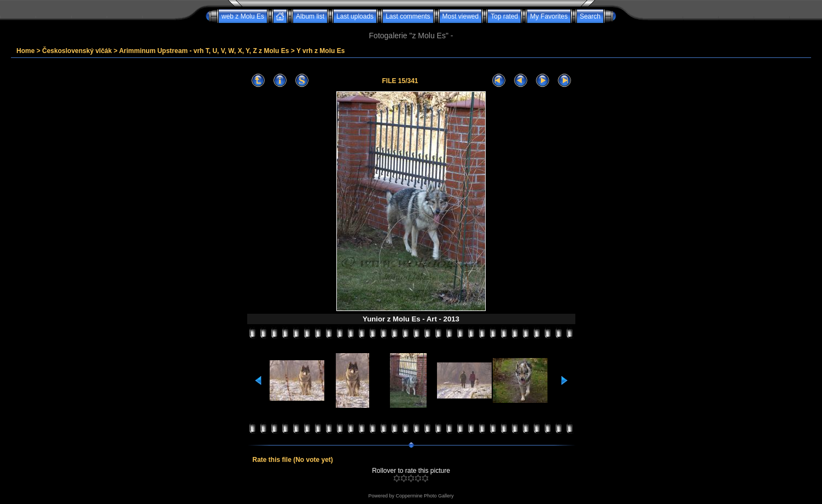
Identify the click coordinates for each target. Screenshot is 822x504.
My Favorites (549, 16)
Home (25, 51)
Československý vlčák (77, 51)
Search (590, 16)
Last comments (408, 16)
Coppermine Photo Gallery (424, 496)
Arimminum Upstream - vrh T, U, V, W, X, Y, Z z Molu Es (204, 51)
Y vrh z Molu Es (320, 51)
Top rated (504, 16)
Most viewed (461, 16)
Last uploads (355, 16)
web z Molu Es (243, 16)
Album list (310, 16)
